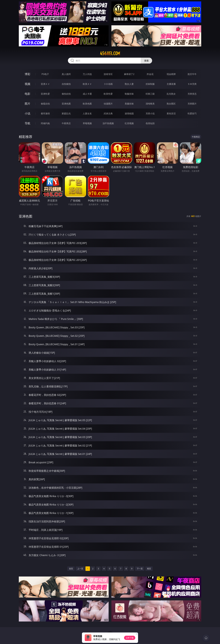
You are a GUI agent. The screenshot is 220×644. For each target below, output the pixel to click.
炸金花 (150, 74)
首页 (71, 569)
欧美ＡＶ (87, 84)
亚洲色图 (66, 104)
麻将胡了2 (129, 74)
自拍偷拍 (66, 84)
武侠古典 (108, 113)
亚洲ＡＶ (45, 84)
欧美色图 (87, 104)
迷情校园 (129, 113)
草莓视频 (87, 123)
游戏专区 (108, 74)
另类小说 (150, 113)
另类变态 (192, 94)
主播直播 (171, 84)
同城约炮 (45, 123)
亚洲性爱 (45, 94)
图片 (27, 104)
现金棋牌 (171, 74)
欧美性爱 (108, 94)
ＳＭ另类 (192, 84)
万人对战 (87, 74)
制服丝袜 (129, 94)
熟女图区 (171, 104)
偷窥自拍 (45, 104)
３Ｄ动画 (108, 84)
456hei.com (110, 53)
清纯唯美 (150, 104)
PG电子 (45, 74)
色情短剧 (150, 123)
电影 (27, 94)
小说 (27, 113)
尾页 (149, 569)
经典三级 (150, 94)
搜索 (146, 61)
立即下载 (130, 638)
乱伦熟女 (171, 94)
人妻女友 (87, 113)
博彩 (27, 74)
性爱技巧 (192, 113)
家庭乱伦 (66, 113)
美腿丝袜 (129, 104)
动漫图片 (108, 104)
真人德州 (66, 74)
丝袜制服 (150, 84)
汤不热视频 (108, 123)
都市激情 (45, 113)
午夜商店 (66, 123)
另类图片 (192, 104)
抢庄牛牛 (192, 74)
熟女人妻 (129, 84)
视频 (27, 84)
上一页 (80, 569)
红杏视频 (129, 123)
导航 (27, 123)
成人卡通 (87, 94)
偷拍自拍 (66, 94)
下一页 (140, 569)
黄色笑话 (171, 113)
